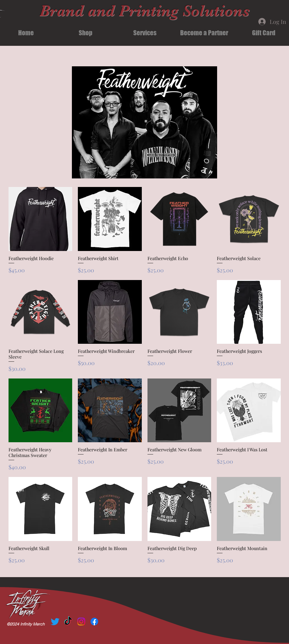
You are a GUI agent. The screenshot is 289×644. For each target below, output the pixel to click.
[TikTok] (68, 622)
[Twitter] (55, 622)
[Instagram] (81, 622)
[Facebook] (94, 622)
